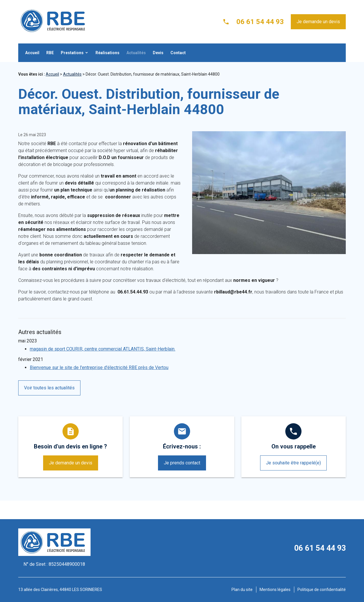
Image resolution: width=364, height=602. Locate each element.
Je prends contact (182, 463)
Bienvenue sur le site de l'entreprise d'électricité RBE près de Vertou (99, 367)
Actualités (136, 53)
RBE (50, 53)
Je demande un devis (318, 22)
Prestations (72, 53)
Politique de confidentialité (322, 590)
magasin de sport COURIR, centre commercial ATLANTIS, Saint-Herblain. (103, 349)
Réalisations (107, 53)
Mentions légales (275, 590)
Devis (158, 53)
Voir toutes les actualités (49, 388)
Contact (178, 53)
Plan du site (242, 590)
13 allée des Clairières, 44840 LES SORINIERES (60, 590)
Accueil (32, 53)
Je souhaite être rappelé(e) (293, 463)
